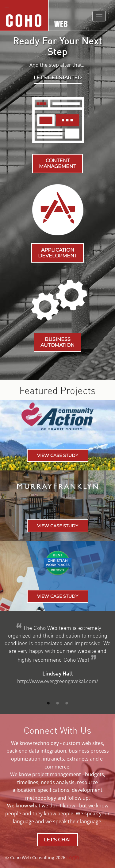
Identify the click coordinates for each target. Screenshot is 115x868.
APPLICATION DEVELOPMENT (57, 253)
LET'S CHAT (57, 840)
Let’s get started (58, 78)
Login (73, 857)
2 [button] (58, 703)
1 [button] (48, 703)
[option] (57, 657)
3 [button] (67, 703)
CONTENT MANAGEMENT (57, 163)
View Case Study (58, 455)
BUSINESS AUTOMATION (57, 342)
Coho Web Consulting (7, 7)
